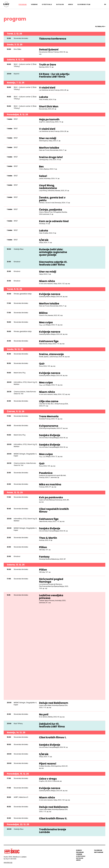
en (105, 4)
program (80, 852)
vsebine (79, 854)
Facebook (98, 850)
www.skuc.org (8, 862)
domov (79, 850)
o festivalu (81, 856)
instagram (99, 852)
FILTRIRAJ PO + (100, 26)
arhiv (78, 860)
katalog (80, 858)
